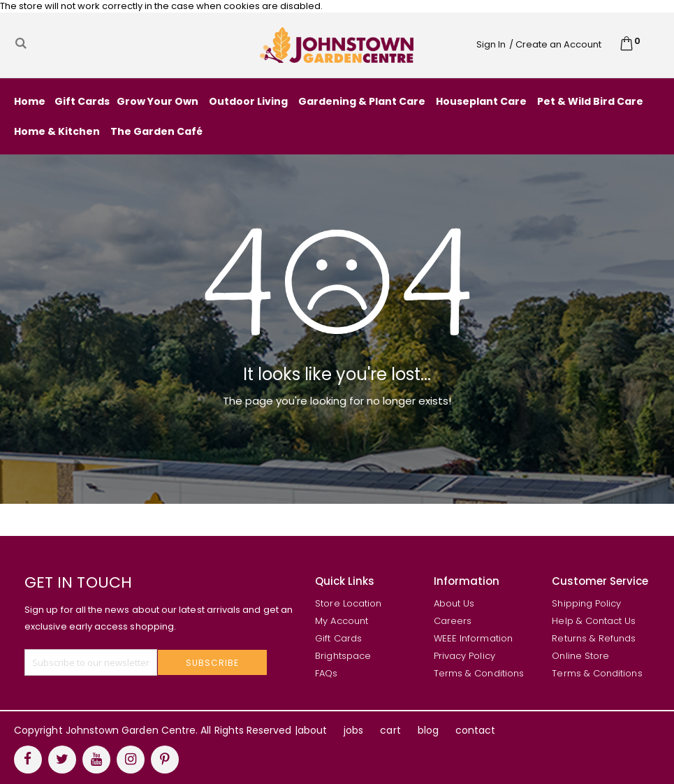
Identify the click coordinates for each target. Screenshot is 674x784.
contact (475, 730)
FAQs (326, 673)
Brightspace (343, 656)
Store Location (348, 603)
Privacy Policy (464, 656)
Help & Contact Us (594, 621)
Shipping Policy (586, 603)
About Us (454, 603)
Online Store (580, 656)
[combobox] (122, 43)
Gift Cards (338, 638)
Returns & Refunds (594, 638)
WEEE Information (473, 638)
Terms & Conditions (479, 673)
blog (428, 730)
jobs (353, 730)
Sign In (491, 44)
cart (390, 730)
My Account (342, 621)
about (312, 730)
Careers (453, 621)
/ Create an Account (555, 44)
